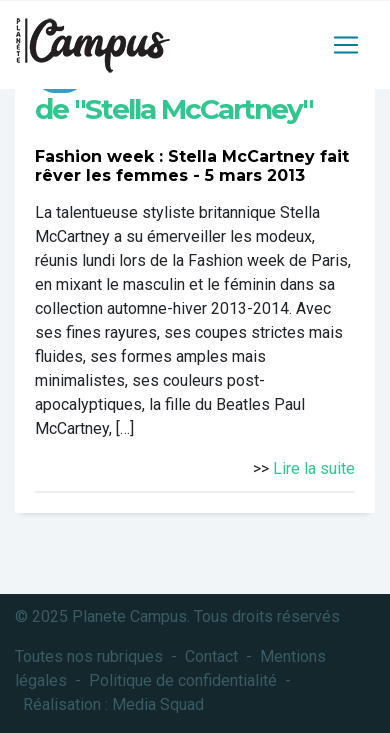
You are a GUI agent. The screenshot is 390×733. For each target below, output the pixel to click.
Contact (211, 656)
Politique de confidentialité (183, 680)
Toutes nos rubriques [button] (89, 656)
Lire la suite (314, 468)
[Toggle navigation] (346, 45)
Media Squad (158, 704)
